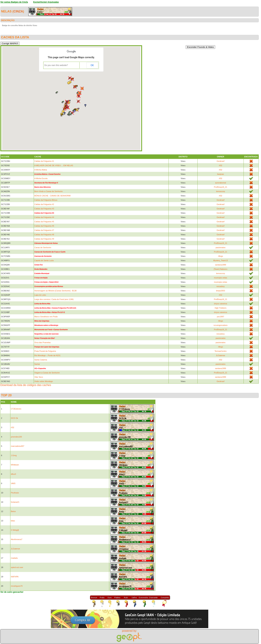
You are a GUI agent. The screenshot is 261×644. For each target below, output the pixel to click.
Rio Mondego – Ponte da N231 (47, 355)
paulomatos (220, 247)
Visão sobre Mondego (44, 381)
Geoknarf (220, 161)
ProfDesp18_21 (221, 187)
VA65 (13, 483)
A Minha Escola (41, 178)
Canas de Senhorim (43, 247)
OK (92, 65)
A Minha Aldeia (41, 170)
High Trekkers (221, 308)
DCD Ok (14, 418)
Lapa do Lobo (40, 295)
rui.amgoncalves (221, 325)
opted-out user (17, 567)
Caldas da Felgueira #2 (44, 204)
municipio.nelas (221, 278)
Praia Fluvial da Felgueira (45, 351)
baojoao (220, 174)
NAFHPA (15, 577)
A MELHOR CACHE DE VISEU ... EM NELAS (54, 165)
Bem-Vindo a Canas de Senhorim (49, 191)
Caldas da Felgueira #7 (44, 230)
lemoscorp (221, 191)
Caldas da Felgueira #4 (44, 217)
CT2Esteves (16, 409)
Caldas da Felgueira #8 (44, 235)
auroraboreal (221, 183)
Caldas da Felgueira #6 (44, 226)
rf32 (220, 165)
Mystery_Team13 (221, 260)
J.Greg (14, 455)
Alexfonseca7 (17, 539)
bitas (13, 521)
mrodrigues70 (17, 586)
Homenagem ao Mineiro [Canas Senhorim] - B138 (55, 291)
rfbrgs (221, 256)
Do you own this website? (56, 65)
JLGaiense (221, 355)
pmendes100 (16, 437)
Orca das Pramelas (43, 342)
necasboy (220, 286)
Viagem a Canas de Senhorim (47, 373)
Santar (37, 364)
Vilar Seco (39, 377)
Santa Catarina (41, 360)
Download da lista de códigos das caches (26, 385)
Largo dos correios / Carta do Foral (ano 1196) (54, 299)
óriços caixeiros (221, 304)
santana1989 (221, 265)
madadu (14, 558)
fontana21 (15, 502)
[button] (62, 115)
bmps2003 (220, 291)
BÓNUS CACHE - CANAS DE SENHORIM (52, 196)
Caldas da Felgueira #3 (44, 209)
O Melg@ (15, 530)
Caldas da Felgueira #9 (44, 239)
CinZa (18, 11)
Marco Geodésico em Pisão (46, 317)
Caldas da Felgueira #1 (44, 161)
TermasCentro (220, 351)
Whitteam (15, 465)
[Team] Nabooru (221, 269)
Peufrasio (15, 493)
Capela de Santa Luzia (44, 260)
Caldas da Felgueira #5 (44, 222)
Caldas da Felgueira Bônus (46, 200)
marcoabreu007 (18, 446)
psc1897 (221, 317)
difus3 (13, 474)
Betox (13, 511)
